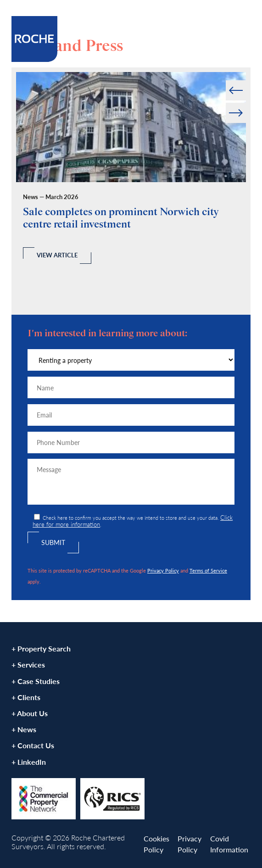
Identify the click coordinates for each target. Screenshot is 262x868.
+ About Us (30, 713)
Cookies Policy (156, 844)
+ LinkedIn (29, 762)
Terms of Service (208, 570)
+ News (24, 729)
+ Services (28, 665)
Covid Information (229, 844)
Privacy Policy (163, 570)
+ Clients (26, 697)
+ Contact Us (33, 745)
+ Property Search (41, 648)
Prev (226, 81)
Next (245, 103)
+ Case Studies (36, 681)
